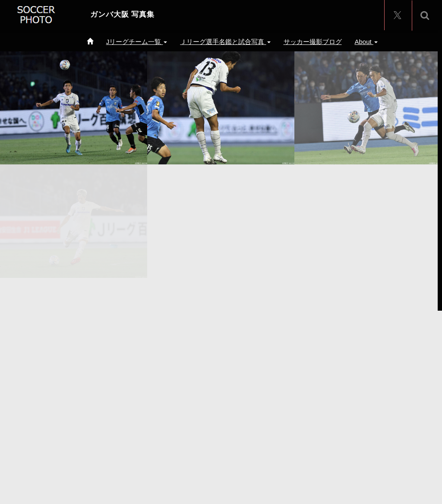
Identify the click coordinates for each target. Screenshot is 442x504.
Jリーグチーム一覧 (137, 42)
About (366, 42)
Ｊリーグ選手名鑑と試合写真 (225, 42)
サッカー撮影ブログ (313, 42)
